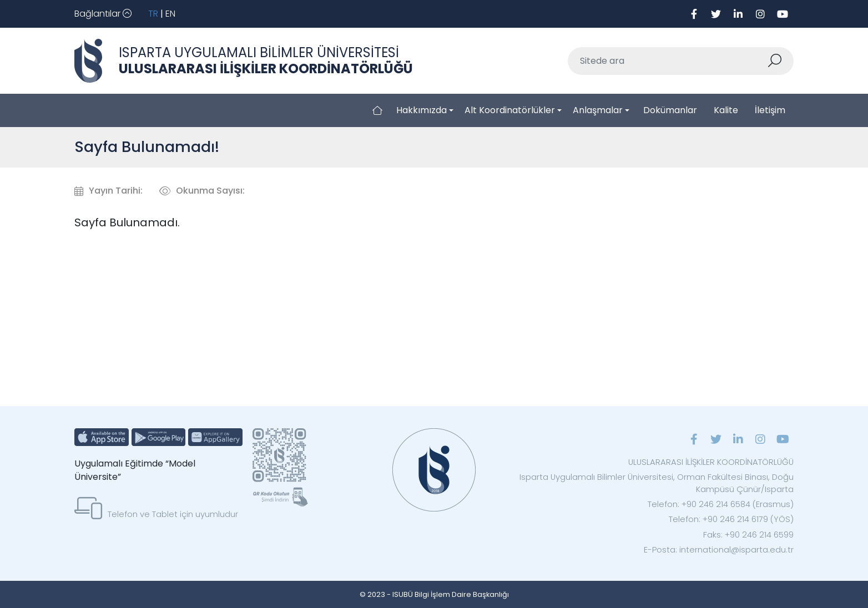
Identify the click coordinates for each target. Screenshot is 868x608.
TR (153, 14)
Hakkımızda (422, 110)
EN (170, 14)
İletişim (770, 110)
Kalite (726, 110)
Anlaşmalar (598, 110)
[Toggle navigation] (103, 14)
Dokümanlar (670, 110)
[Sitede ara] (668, 61)
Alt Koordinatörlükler (510, 110)
